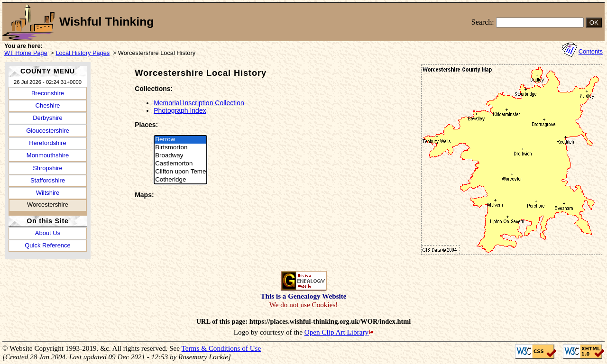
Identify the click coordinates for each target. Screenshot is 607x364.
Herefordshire (47, 143)
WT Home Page (26, 53)
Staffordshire (48, 180)
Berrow (180, 140)
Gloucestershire (48, 131)
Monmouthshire (48, 155)
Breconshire (48, 93)
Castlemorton (180, 164)
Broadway (180, 156)
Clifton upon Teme (180, 172)
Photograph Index (180, 110)
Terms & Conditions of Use (221, 348)
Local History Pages (83, 53)
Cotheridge (180, 180)
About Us (48, 233)
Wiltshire (48, 193)
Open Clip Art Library (336, 332)
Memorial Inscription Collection (199, 103)
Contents (591, 51)
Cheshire (48, 105)
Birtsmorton (180, 148)
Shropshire (48, 168)
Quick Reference (47, 245)
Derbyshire (48, 118)
